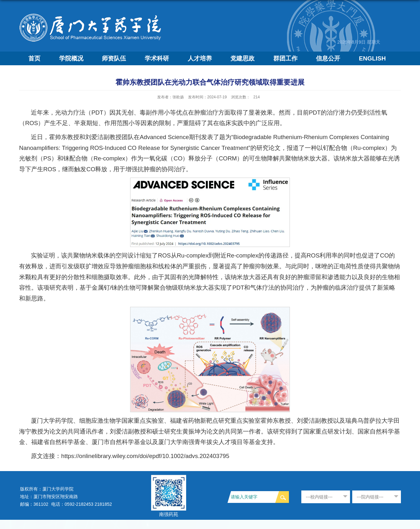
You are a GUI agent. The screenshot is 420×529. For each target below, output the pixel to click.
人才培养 (200, 58)
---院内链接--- (370, 497)
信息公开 (328, 58)
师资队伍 (114, 58)
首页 (34, 58)
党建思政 (242, 58)
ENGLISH (372, 58)
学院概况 (71, 58)
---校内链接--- (319, 497)
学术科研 (157, 58)
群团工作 (285, 58)
